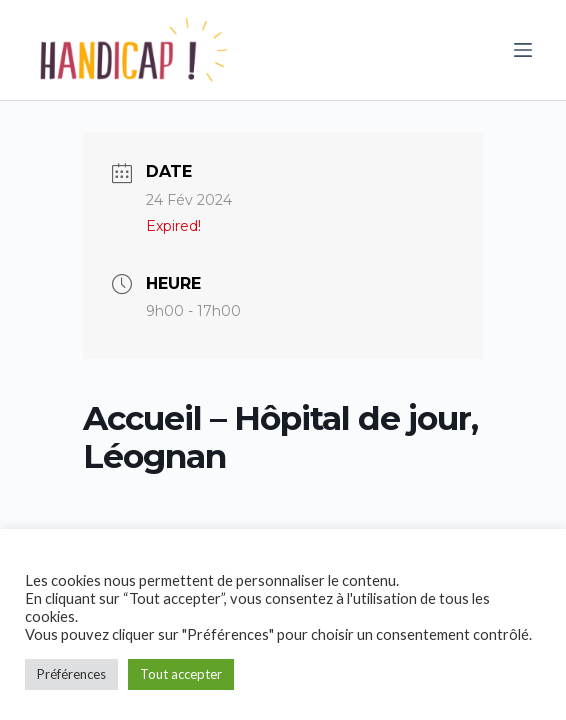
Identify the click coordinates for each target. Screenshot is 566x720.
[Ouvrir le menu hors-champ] (523, 50)
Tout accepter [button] (181, 674)
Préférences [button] (71, 674)
